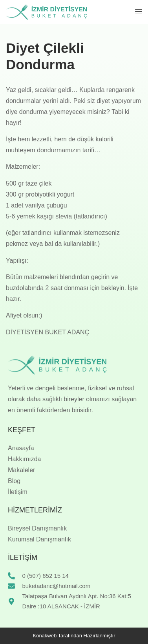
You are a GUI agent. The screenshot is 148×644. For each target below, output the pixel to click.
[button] (139, 12)
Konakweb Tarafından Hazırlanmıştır (74, 636)
